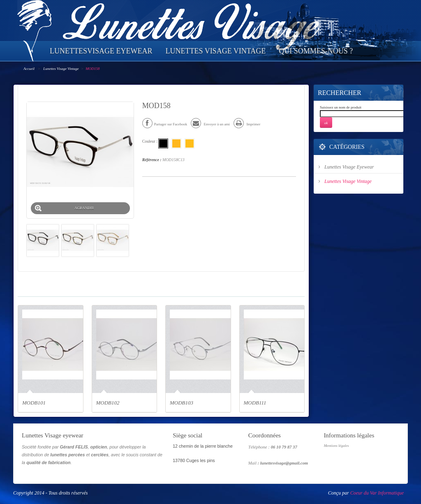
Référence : (152, 160)
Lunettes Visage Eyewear (349, 167)
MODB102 (108, 403)
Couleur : (150, 141)
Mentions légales (336, 446)
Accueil (29, 69)
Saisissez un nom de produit (341, 107)
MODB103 (182, 403)
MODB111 (255, 403)
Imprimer (247, 124)
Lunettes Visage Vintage (61, 69)
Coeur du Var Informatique (377, 493)
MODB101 (34, 403)
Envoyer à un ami (210, 124)
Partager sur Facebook (165, 124)
